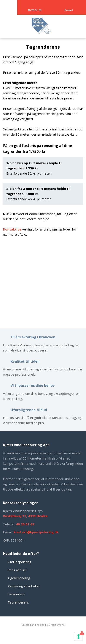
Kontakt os (12, 229)
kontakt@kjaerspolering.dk (36, 532)
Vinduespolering (19, 562)
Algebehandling (19, 578)
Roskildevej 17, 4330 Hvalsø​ (25, 516)
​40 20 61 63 (25, 524)
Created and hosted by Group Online (43, 625)
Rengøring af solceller (24, 586)
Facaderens (16, 594)
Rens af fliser (17, 570)
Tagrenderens (18, 602)
